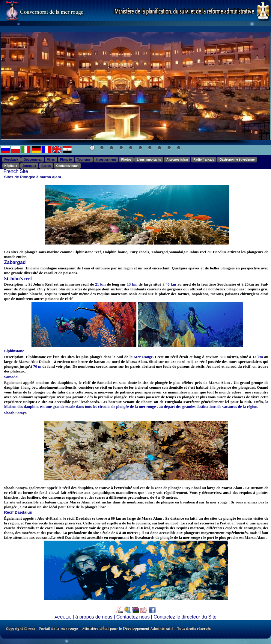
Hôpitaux (11, 166)
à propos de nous (94, 617)
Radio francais (204, 160)
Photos (127, 160)
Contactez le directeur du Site (185, 617)
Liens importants (149, 160)
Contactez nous (67, 166)
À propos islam (177, 160)
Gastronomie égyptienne (237, 160)
